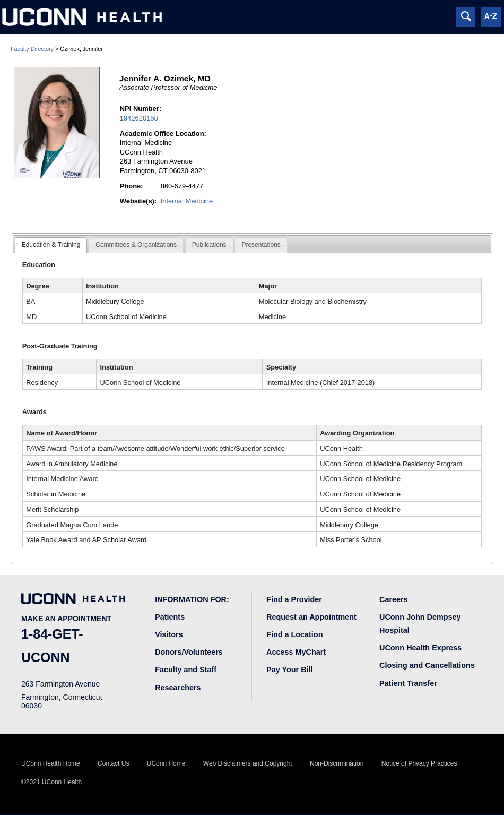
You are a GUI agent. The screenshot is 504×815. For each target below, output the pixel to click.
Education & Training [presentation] (51, 245)
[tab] (51, 245)
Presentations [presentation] (261, 245)
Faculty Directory (32, 49)
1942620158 (139, 118)
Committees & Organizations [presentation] (136, 245)
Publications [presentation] (209, 245)
